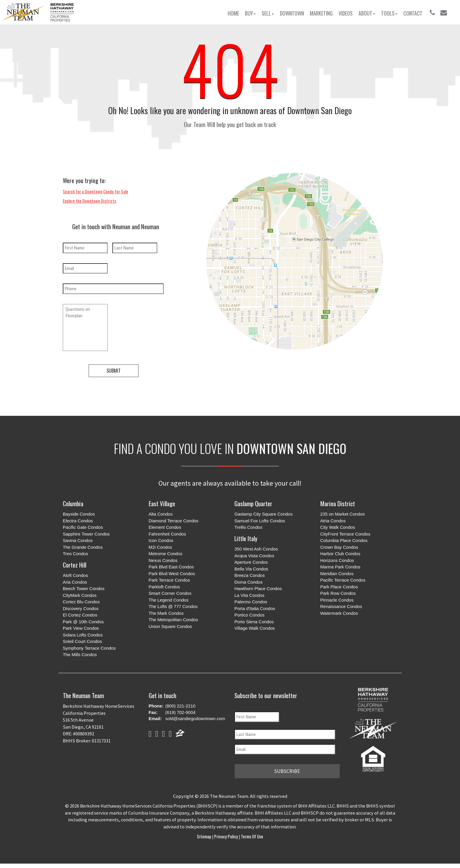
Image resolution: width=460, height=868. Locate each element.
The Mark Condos (166, 612)
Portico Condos (250, 614)
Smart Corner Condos (170, 592)
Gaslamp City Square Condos (263, 513)
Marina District (338, 502)
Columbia (73, 502)
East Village (162, 502)
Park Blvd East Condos (171, 566)
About (367, 13)
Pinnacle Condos (337, 599)
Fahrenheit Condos (168, 533)
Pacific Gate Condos (83, 526)
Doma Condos (248, 581)
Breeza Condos (250, 574)
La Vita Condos (249, 594)
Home (233, 13)
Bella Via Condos (251, 568)
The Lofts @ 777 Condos (173, 606)
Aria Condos (75, 581)
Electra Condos (78, 520)
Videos (346, 13)
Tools (389, 13)
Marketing (321, 13)
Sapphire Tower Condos (86, 533)
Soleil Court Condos (82, 640)
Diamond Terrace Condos (174, 520)
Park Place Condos (339, 586)
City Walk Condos (338, 526)
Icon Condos (161, 539)
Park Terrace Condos (169, 579)
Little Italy (246, 537)
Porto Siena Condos (254, 620)
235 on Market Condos (343, 513)
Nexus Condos (163, 559)
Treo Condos (75, 553)
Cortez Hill (75, 564)
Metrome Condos (166, 553)
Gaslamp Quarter (253, 502)
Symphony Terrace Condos (89, 647)
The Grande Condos (83, 546)
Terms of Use (252, 835)
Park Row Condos (338, 592)
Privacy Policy (226, 835)
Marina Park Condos (340, 566)
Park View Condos (81, 627)
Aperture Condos (251, 561)
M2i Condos (160, 546)
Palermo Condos (251, 601)
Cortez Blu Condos (81, 601)
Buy (250, 13)
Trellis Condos (248, 526)
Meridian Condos (337, 572)
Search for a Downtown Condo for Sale (95, 191)
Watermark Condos (339, 612)
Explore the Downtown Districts (89, 201)
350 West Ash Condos (256, 548)
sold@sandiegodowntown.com (195, 718)
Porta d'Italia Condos (255, 607)
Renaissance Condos (341, 606)
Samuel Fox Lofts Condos (260, 520)
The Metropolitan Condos (173, 619)
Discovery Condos (81, 607)
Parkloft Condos (164, 586)
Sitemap (204, 835)
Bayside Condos (79, 513)
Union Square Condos (170, 625)
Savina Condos (78, 539)
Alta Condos (161, 513)
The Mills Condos (80, 654)
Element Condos (165, 526)
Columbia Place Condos (344, 539)
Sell (268, 13)
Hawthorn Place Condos (258, 588)
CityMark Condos (80, 594)
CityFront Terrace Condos (345, 533)
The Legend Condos (169, 599)
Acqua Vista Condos (254, 554)
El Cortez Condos (80, 614)
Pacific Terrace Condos (343, 579)
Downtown (292, 13)
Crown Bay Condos (339, 546)
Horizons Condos (337, 559)
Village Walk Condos (255, 627)
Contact (413, 13)
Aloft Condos (75, 574)
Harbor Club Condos (340, 553)
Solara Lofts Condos (83, 634)
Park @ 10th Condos (83, 620)
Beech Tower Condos (84, 588)
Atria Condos (333, 520)
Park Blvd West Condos (172, 572)
